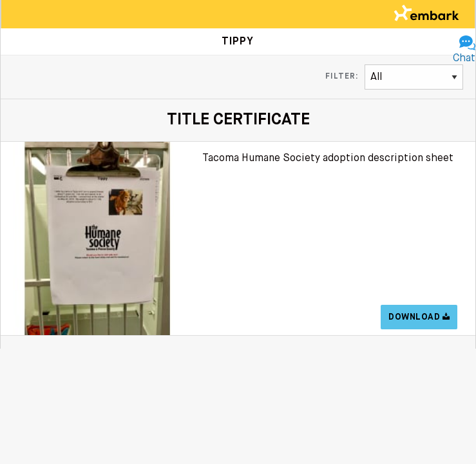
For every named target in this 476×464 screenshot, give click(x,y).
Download (419, 317)
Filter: (342, 77)
